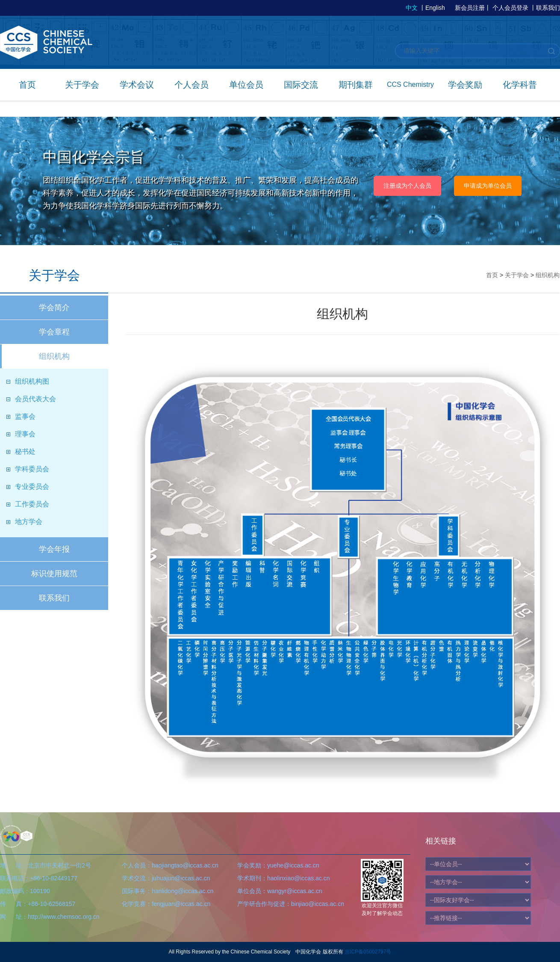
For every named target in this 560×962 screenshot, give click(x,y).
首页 (27, 85)
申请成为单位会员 (488, 186)
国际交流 (301, 85)
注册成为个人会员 (407, 186)
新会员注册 (470, 8)
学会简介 (54, 308)
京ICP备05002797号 (368, 952)
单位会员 (246, 85)
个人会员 (192, 85)
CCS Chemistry (410, 84)
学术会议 (137, 85)
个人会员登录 (510, 8)
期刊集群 (356, 85)
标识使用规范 (54, 574)
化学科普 (520, 85)
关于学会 (82, 85)
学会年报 (54, 549)
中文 (412, 8)
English (435, 8)
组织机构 (54, 356)
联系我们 (548, 8)
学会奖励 (465, 85)
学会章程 (54, 332)
